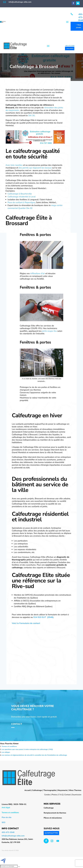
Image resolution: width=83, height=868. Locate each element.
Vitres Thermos (75, 790)
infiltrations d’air (38, 273)
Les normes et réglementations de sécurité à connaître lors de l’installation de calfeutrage (34, 755)
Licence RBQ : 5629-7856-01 (14, 804)
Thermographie (50, 790)
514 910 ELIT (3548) (43, 617)
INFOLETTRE (53, 833)
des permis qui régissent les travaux (35, 168)
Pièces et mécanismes (53, 818)
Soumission (77, 795)
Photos (54, 795)
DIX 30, (32, 115)
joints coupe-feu (49, 331)
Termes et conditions (9, 746)
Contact (17, 724)
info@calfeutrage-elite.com (20, 2)
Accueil (28, 790)
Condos (47, 795)
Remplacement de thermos (55, 813)
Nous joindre (79, 26)
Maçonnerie (62, 790)
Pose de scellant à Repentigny (21, 202)
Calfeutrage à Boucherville (20, 194)
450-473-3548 (81, 17)
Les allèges (6, 752)
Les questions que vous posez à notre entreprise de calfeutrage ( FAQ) (27, 749)
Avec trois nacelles (14, 165)
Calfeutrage (37, 790)
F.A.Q (61, 795)
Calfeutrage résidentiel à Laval (22, 197)
